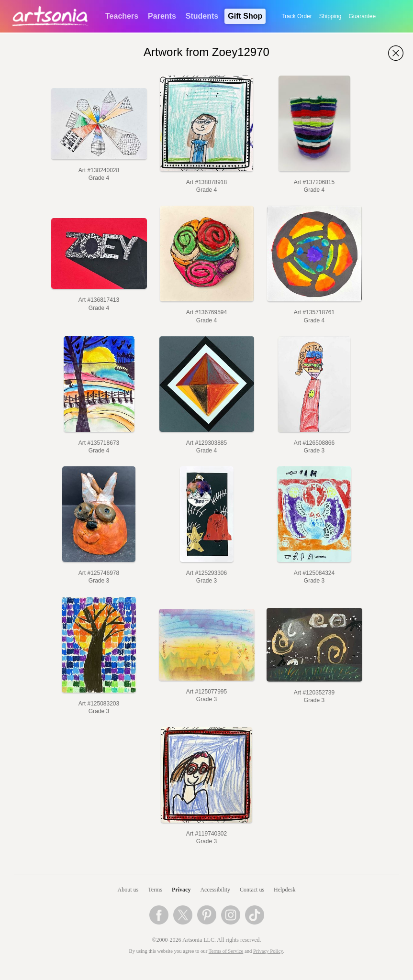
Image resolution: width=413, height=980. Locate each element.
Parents (162, 16)
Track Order (297, 16)
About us (128, 890)
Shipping (330, 16)
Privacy (181, 890)
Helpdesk (285, 890)
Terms (155, 890)
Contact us (252, 890)
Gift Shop (245, 16)
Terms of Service (226, 951)
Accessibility (215, 890)
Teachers (122, 16)
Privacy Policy (268, 951)
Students (202, 16)
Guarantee (363, 16)
